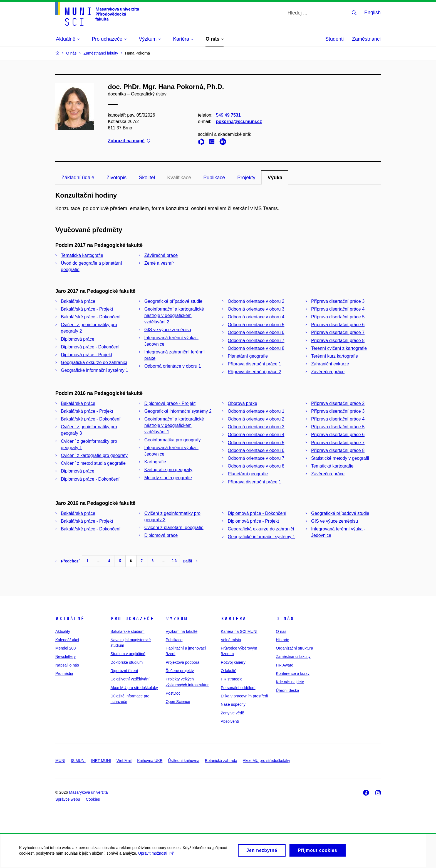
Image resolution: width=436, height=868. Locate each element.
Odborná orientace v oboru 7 (256, 340)
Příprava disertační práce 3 (338, 301)
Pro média (64, 673)
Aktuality (63, 631)
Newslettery (65, 656)
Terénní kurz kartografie (335, 356)
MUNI (60, 761)
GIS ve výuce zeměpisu (168, 330)
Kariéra (233, 619)
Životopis (117, 178)
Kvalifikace (179, 178)
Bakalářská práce (78, 301)
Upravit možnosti (156, 856)
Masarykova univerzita (88, 792)
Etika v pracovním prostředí (244, 696)
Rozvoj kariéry (233, 662)
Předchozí (67, 561)
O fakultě (229, 671)
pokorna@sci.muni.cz (239, 121)
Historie (282, 640)
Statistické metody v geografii (340, 458)
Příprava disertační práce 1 (254, 364)
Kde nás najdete (290, 682)
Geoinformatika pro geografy (173, 440)
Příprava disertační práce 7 (338, 332)
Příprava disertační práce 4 (338, 309)
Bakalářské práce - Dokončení (91, 317)
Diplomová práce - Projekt (86, 355)
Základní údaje (78, 178)
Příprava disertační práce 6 (338, 325)
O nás (285, 619)
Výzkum (177, 619)
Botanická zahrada (221, 761)
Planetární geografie (248, 356)
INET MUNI (101, 761)
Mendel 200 (65, 648)
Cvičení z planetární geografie (174, 528)
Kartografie (155, 462)
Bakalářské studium (127, 631)
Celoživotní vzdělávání (130, 679)
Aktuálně (70, 619)
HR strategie (232, 679)
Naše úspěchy (233, 704)
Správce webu (68, 799)
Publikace (214, 178)
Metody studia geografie (168, 478)
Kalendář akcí (67, 640)
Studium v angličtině (128, 654)
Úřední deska (287, 690)
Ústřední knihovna (184, 761)
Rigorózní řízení (124, 671)
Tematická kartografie (82, 255)
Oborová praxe (242, 403)
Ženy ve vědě (232, 713)
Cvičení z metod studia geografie (93, 463)
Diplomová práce (78, 339)
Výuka (275, 178)
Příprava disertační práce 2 (254, 372)
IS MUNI (78, 761)
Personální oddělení (238, 688)
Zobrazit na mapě (129, 141)
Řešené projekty (180, 671)
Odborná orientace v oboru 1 (173, 366)
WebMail (124, 761)
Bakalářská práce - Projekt (87, 309)
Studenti (335, 39)
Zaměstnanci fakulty (293, 656)
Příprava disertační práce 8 (338, 340)
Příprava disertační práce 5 (338, 317)
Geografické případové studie (173, 301)
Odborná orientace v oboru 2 (256, 301)
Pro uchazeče (132, 619)
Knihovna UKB (150, 761)
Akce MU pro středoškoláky (134, 688)
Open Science (178, 702)
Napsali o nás (67, 665)
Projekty (246, 178)
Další (190, 561)
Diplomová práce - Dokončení (90, 347)
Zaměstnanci (366, 39)
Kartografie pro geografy (168, 470)
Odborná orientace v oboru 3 (256, 309)
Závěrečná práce (161, 255)
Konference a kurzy (293, 673)
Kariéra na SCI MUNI (239, 631)
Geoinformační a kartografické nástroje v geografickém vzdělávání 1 (174, 425)
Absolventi (230, 721)
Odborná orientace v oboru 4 (256, 317)
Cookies (93, 799)
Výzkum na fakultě (182, 631)
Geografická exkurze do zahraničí (94, 362)
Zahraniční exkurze (330, 364)
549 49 (228, 115)
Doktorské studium (127, 662)
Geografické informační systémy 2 (178, 411)
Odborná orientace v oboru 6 (256, 332)
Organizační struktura (294, 648)
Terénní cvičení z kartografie (339, 348)
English (372, 13)
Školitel (147, 178)
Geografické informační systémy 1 (95, 370)
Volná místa (231, 640)
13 (174, 561)
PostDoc (173, 693)
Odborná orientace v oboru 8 (256, 348)
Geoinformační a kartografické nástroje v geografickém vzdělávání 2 (174, 315)
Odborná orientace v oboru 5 (256, 325)
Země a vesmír (159, 263)
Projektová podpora (183, 662)
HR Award (285, 665)
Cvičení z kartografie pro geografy (94, 455)
